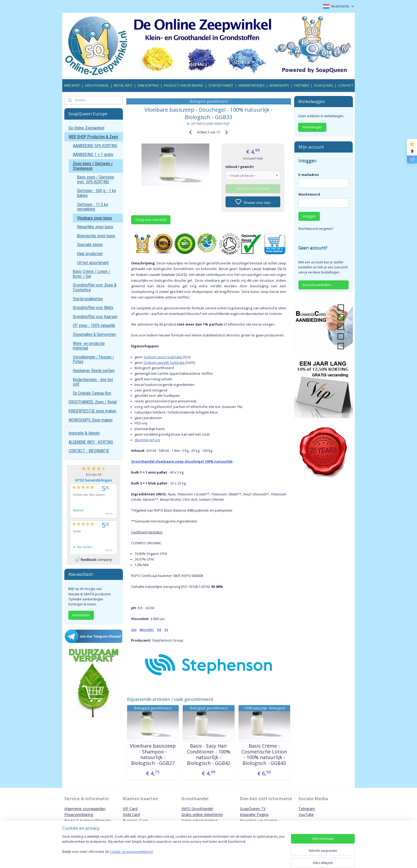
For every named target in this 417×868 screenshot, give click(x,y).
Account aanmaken (317, 285)
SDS (134, 630)
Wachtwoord (309, 194)
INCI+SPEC (147, 630)
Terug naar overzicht (151, 220)
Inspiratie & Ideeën (84, 433)
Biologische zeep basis (96, 236)
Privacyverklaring (79, 814)
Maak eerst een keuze (253, 189)
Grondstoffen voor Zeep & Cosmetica (95, 287)
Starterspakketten (88, 299)
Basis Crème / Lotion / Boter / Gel (91, 274)
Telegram (307, 809)
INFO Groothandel (197, 809)
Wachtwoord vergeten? (316, 229)
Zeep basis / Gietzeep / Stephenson (93, 166)
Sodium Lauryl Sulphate (163, 357)
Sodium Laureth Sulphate (164, 363)
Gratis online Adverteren (202, 814)
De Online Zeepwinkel (86, 128)
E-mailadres (309, 175)
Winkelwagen (312, 127)
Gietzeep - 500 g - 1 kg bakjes (97, 193)
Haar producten (90, 254)
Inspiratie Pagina (254, 814)
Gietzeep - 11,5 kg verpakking (93, 207)
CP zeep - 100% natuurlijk (94, 325)
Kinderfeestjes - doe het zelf (93, 382)
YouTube (306, 814)
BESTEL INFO (123, 85)
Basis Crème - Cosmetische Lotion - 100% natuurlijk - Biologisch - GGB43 (264, 755)
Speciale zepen (90, 245)
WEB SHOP (72, 85)
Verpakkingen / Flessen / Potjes (93, 359)
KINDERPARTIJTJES (251, 85)
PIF (159, 630)
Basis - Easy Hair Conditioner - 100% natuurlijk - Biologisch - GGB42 (208, 755)
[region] (173, 850)
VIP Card (130, 809)
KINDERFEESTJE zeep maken (92, 411)
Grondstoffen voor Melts (93, 308)
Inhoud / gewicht (240, 167)
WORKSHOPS (279, 85)
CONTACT (346, 85)
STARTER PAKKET (221, 85)
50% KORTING (148, 85)
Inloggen (309, 216)
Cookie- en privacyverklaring (131, 857)
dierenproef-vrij (147, 440)
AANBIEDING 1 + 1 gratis (93, 155)
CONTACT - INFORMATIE (89, 451)
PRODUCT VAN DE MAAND (184, 85)
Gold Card (131, 814)
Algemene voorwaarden (85, 809)
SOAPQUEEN (324, 85)
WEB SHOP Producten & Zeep (93, 137)
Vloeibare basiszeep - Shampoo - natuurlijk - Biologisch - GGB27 (153, 755)
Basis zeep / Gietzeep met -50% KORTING (96, 180)
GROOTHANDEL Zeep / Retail (93, 402)
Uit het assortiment (93, 263)
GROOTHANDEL (97, 85)
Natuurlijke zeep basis (95, 227)
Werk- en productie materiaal (89, 346)
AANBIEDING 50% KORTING (95, 146)
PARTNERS (301, 85)
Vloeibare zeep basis (95, 218)
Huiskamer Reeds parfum (94, 371)
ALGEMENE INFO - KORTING (91, 442)
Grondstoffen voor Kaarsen (95, 317)
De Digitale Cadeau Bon (92, 393)
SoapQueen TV (253, 809)
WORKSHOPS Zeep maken (91, 420)
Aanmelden (81, 615)
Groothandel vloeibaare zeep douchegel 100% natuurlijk (182, 461)
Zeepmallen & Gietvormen (94, 334)
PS (166, 630)
